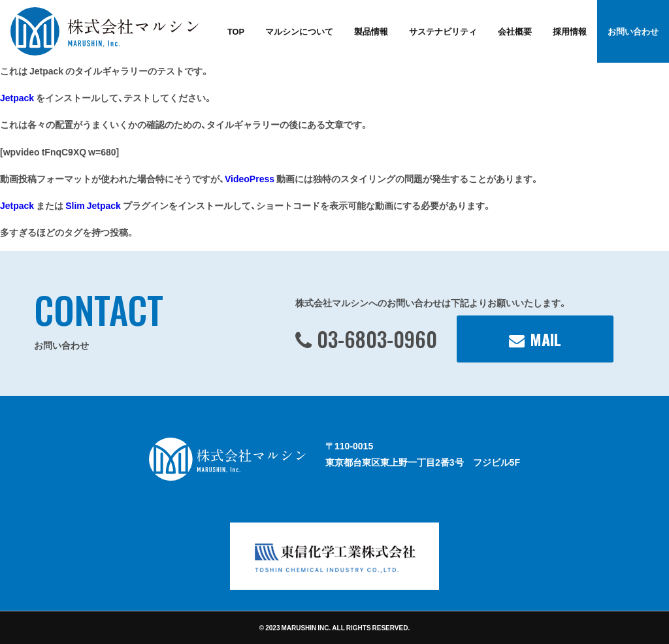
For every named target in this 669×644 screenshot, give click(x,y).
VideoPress (250, 178)
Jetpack (17, 97)
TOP (236, 31)
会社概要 (515, 31)
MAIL (546, 339)
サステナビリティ (443, 31)
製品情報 (371, 31)
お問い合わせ (633, 31)
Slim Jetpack (93, 205)
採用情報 (570, 31)
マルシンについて (299, 31)
